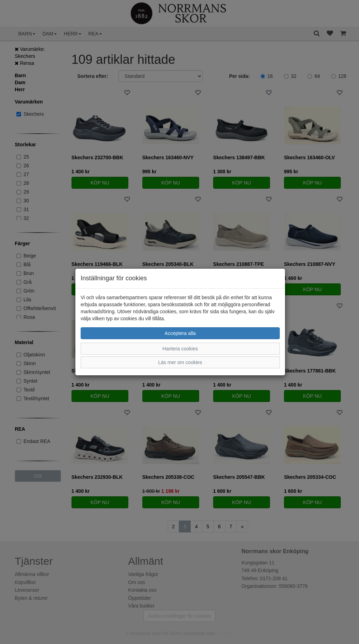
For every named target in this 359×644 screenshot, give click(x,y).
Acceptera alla (180, 333)
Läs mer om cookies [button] (180, 362)
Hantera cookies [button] (180, 349)
